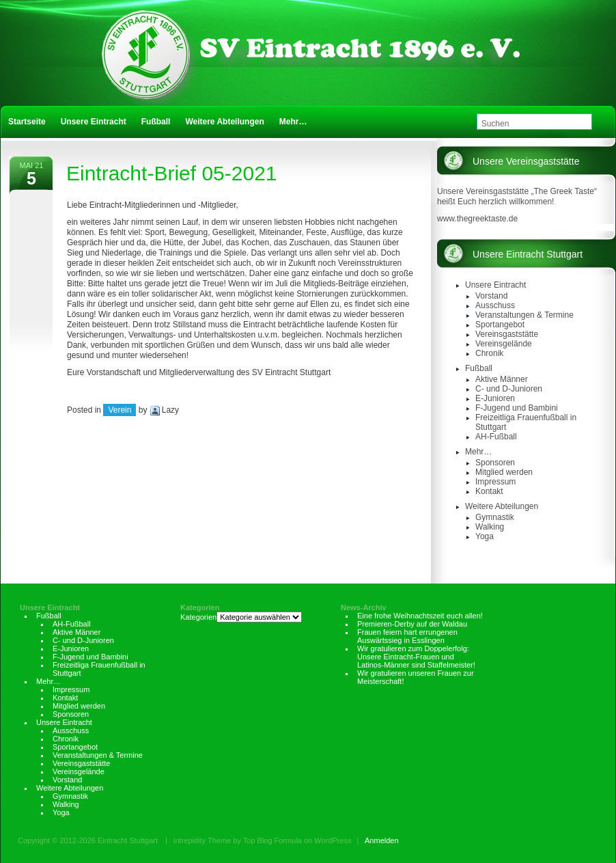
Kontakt (489, 491)
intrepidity (190, 840)
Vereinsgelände (504, 344)
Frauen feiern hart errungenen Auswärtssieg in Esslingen (407, 636)
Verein (120, 410)
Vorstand (491, 296)
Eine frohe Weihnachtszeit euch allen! (420, 616)
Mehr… (478, 452)
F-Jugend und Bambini (517, 408)
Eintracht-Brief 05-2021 (172, 173)
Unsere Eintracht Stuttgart (528, 254)
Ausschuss (495, 305)
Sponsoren (495, 463)
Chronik (489, 353)
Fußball (479, 368)
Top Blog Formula (272, 840)
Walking (490, 527)
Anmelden (382, 840)
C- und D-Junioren (509, 389)
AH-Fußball (496, 437)
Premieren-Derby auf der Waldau (412, 624)
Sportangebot (500, 325)
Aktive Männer (502, 379)
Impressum (495, 482)
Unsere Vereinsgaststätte (526, 161)
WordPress (333, 840)
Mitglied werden (504, 472)
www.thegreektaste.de (477, 219)
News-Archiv (364, 607)
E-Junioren (495, 398)
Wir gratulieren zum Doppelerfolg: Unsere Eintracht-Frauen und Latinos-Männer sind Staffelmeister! (416, 657)
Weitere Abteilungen (502, 506)
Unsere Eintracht (495, 285)
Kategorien (200, 607)
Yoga (485, 536)
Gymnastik (495, 517)
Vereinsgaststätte (507, 334)
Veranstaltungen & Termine (524, 315)
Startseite (27, 122)
